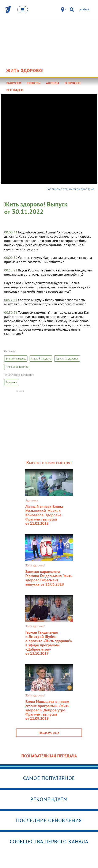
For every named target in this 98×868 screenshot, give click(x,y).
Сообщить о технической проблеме (70, 189)
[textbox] (49, 283)
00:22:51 (11, 300)
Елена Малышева (16, 359)
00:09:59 (11, 258)
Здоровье (11, 382)
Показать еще (49, 733)
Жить (25, 71)
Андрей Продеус (41, 359)
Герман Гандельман (67, 359)
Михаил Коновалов (17, 367)
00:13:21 (11, 270)
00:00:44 (11, 232)
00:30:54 (11, 312)
